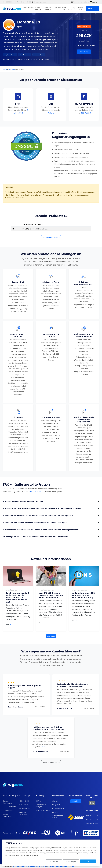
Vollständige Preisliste (51, 237)
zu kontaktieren (35, 492)
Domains (31, 8)
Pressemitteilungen (59, 808)
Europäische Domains (10, 55)
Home (25, 8)
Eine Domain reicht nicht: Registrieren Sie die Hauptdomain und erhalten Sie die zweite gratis (18, 597)
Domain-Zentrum (48, 9)
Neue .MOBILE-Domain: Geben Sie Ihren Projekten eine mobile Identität (51, 595)
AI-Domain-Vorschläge (23, 813)
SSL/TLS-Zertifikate (9, 807)
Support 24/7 (92, 811)
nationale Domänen (25, 55)
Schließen (58, 861)
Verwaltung (93, 9)
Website (51, 113)
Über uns (81, 9)
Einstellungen (73, 861)
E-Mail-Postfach (21, 111)
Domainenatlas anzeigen (41, 806)
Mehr (8, 624)
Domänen (12, 69)
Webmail (75, 2)
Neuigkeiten (56, 805)
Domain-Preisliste (38, 9)
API (56, 8)
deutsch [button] (94, 2)
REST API (39, 801)
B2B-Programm (67, 9)
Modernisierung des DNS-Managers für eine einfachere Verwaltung (84, 595)
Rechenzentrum (25, 808)
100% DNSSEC (24, 801)
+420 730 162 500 (10, 2)
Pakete (60, 8)
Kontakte (85, 2)
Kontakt (55, 812)
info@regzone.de (39, 2)
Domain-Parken (8, 810)
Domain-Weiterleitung (7, 815)
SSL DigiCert (86, 113)
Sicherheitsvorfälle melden (58, 817)
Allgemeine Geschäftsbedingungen (60, 866)
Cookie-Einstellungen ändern (24, 866)
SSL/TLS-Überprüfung (43, 810)
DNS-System (24, 805)
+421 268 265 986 (24, 2)
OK (89, 861)
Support (76, 8)
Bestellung (84, 52)
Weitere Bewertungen (51, 762)
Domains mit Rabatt (39, 55)
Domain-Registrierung (7, 802)
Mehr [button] (43, 747)
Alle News (51, 636)
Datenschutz (41, 866)
